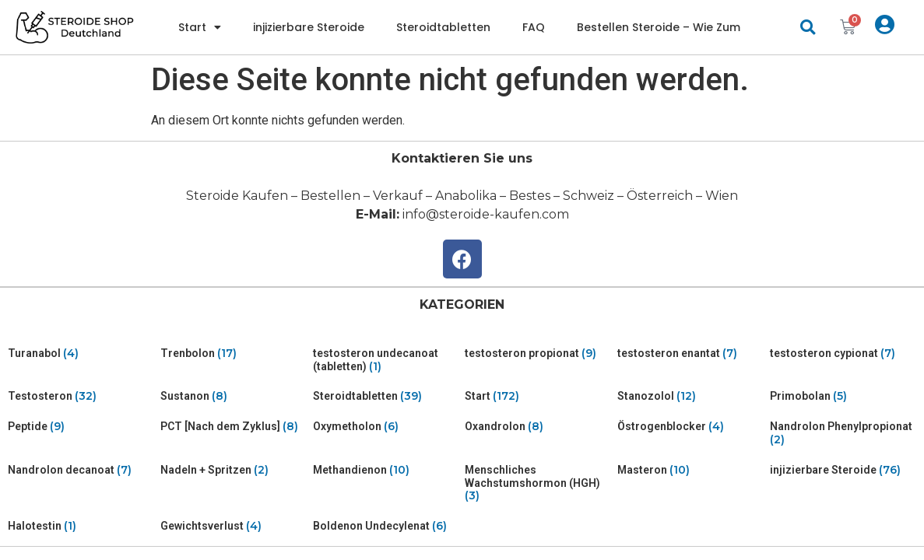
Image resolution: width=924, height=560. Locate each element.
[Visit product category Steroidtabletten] (386, 396)
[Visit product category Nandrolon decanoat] (81, 470)
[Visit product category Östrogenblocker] (690, 427)
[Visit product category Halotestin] (81, 526)
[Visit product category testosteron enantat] (690, 353)
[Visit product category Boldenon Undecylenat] (386, 526)
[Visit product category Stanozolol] (690, 396)
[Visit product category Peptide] (81, 427)
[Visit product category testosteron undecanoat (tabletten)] (386, 360)
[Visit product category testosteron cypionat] (843, 353)
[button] (808, 28)
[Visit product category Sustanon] (234, 396)
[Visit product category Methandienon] (386, 470)
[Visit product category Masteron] (690, 470)
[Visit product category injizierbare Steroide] (843, 470)
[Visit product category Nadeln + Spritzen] (234, 470)
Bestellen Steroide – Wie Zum (659, 27)
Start (200, 27)
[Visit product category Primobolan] (843, 396)
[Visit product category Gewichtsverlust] (234, 526)
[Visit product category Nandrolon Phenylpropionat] (843, 433)
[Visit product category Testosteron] (81, 396)
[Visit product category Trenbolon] (234, 353)
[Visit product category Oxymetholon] (386, 427)
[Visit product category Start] (538, 396)
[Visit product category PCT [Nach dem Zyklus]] (234, 427)
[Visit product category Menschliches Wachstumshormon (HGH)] (538, 483)
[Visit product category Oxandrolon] (538, 427)
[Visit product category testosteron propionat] (538, 353)
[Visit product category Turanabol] (81, 353)
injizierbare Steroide (309, 27)
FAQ (534, 27)
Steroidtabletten (443, 27)
